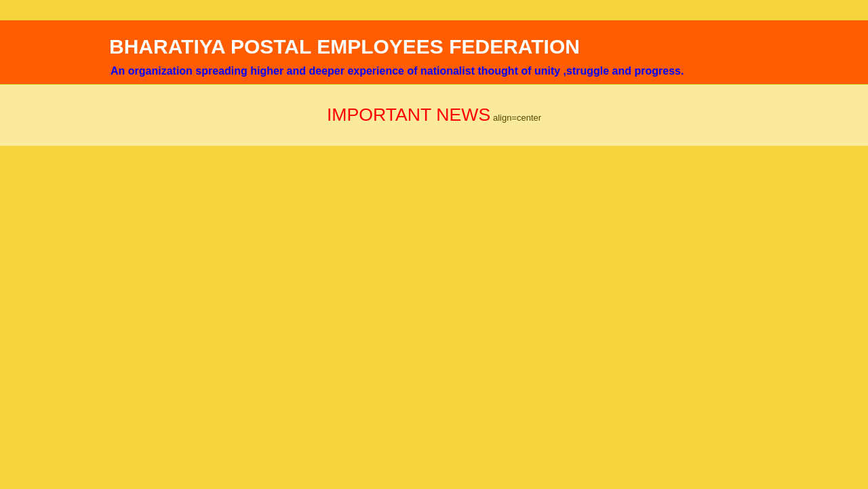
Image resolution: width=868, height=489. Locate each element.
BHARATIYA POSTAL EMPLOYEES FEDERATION (344, 46)
